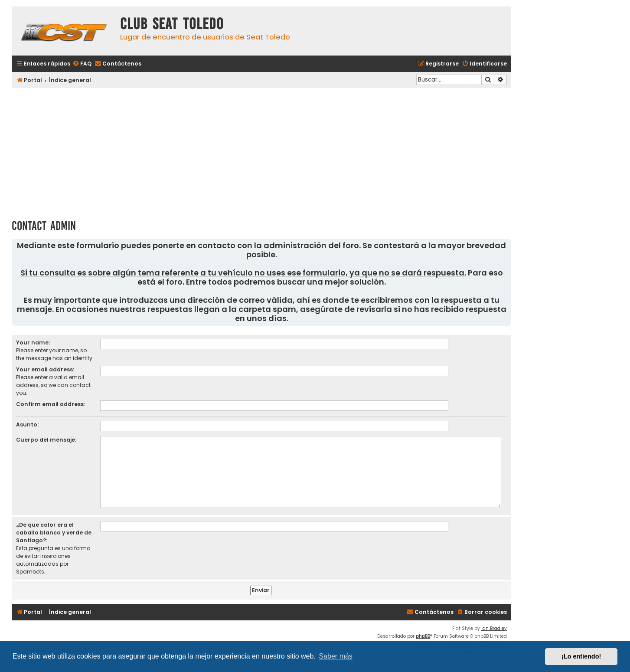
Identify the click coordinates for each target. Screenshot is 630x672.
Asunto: (27, 425)
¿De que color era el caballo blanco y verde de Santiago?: (54, 533)
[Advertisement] (261, 151)
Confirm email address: (51, 404)
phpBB (423, 636)
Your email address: (45, 369)
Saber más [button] (336, 656)
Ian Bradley (494, 628)
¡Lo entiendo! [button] (581, 656)
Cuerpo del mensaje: (46, 440)
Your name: (33, 343)
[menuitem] (82, 64)
